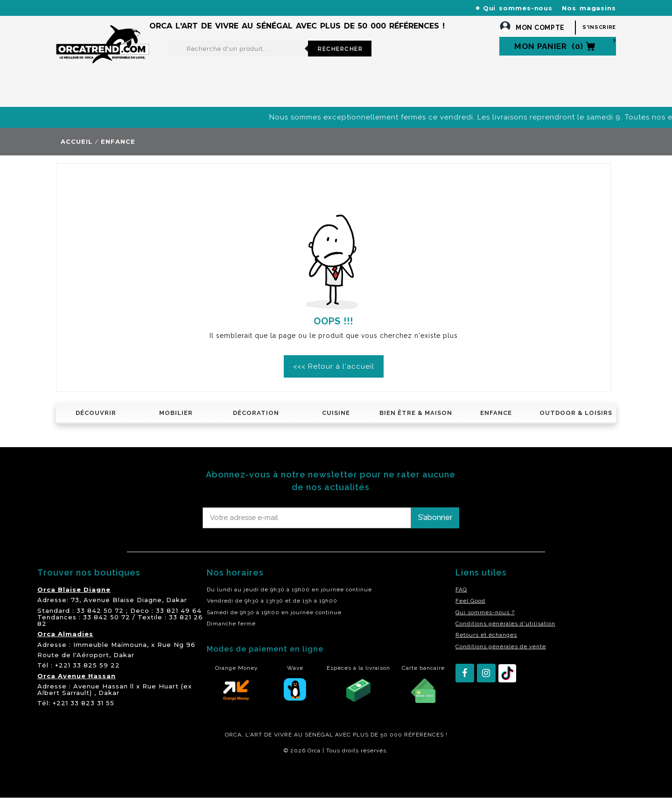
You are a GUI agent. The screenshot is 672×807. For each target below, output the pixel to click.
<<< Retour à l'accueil (334, 376)
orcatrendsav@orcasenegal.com (108, 19)
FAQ (461, 599)
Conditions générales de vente (501, 656)
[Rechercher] (238, 58)
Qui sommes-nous (518, 8)
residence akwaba (102, 785)
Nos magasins (589, 8)
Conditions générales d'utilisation (505, 633)
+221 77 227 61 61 (256, 8)
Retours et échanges (486, 644)
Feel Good (470, 610)
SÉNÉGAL (319, 744)
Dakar (177, 609)
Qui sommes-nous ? (485, 622)
